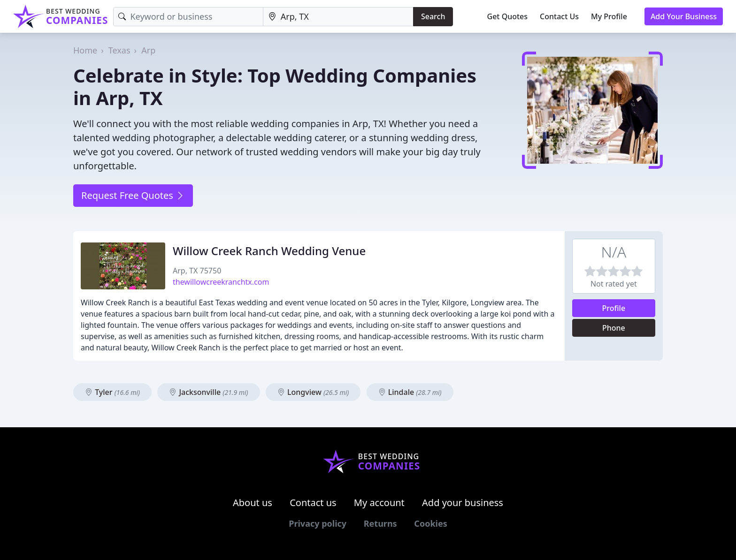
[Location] (338, 17)
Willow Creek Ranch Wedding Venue (269, 251)
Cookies (430, 523)
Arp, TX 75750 (197, 271)
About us (253, 503)
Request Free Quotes (133, 195)
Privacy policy (318, 523)
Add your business (463, 503)
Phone (614, 328)
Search (433, 16)
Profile (614, 308)
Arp (148, 50)
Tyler (112, 392)
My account (379, 503)
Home (85, 50)
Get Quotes (508, 16)
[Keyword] (188, 17)
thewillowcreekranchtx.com (221, 282)
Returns (380, 523)
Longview (313, 392)
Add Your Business (684, 16)
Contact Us (559, 16)
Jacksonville (208, 392)
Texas (119, 50)
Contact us (313, 503)
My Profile (609, 16)
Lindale (410, 392)
